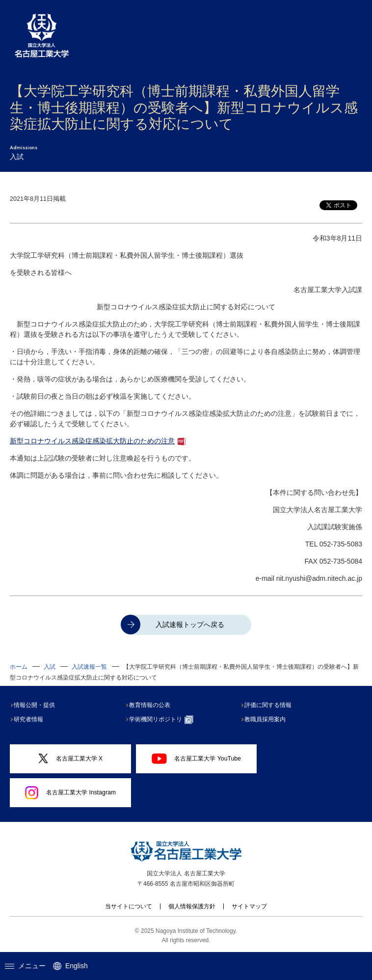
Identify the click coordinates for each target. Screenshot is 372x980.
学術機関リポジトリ (163, 720)
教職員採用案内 (267, 719)
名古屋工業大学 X (71, 759)
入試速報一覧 (89, 667)
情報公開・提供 (36, 705)
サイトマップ (249, 906)
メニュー (25, 966)
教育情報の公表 (152, 705)
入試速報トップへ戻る (190, 625)
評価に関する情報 (270, 705)
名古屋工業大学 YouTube (196, 759)
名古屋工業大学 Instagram (70, 793)
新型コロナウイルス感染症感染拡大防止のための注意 (92, 441)
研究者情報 (30, 719)
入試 (50, 667)
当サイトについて (129, 906)
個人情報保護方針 (192, 906)
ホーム (19, 667)
